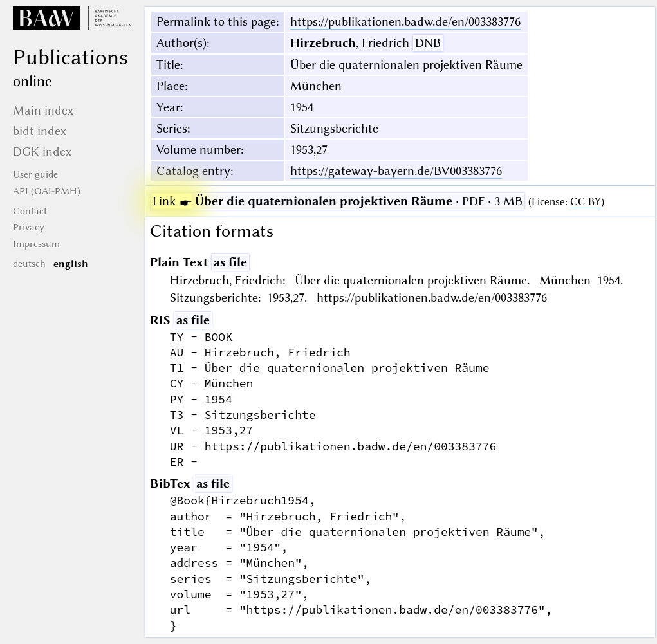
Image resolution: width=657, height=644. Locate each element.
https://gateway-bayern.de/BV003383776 (396, 171)
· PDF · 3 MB (338, 201)
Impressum (36, 244)
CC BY (586, 202)
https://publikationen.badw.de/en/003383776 (405, 22)
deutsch (29, 264)
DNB (428, 43)
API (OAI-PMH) (47, 191)
